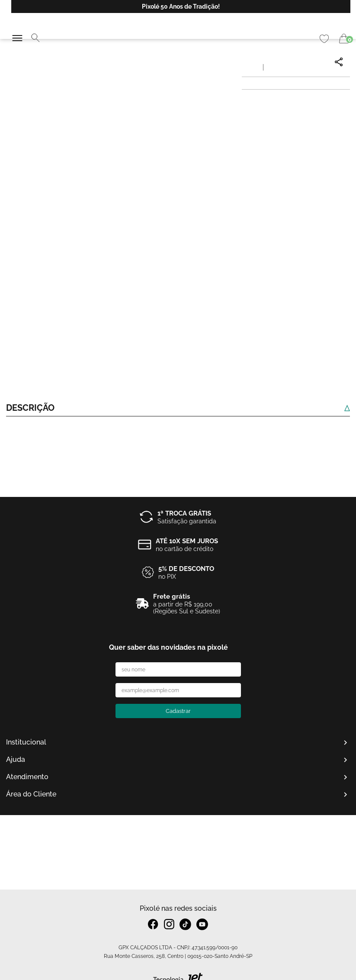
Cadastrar (178, 711)
